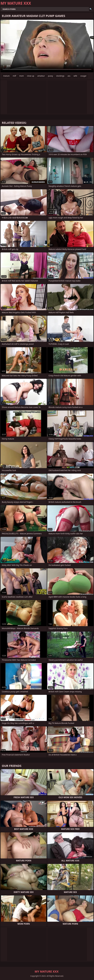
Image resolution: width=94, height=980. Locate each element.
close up (31, 76)
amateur (41, 76)
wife (75, 76)
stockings (60, 76)
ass (69, 76)
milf (14, 76)
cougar (83, 76)
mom (22, 76)
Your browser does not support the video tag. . (47, 46)
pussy (50, 76)
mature (6, 76)
